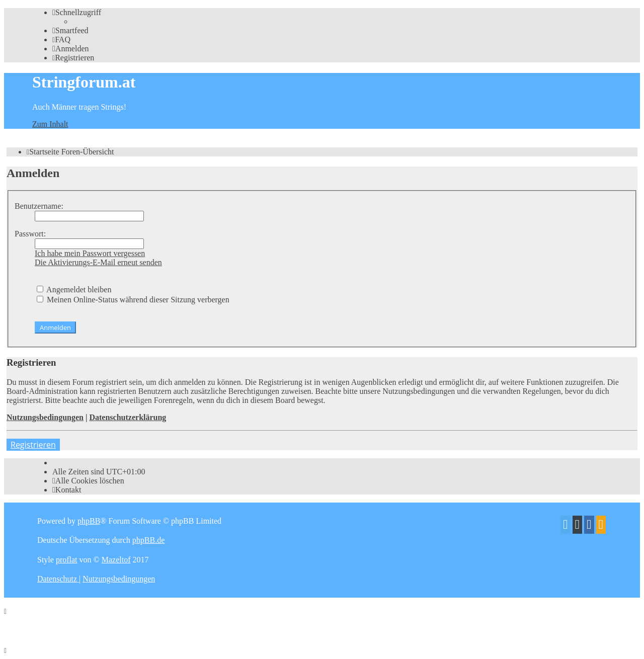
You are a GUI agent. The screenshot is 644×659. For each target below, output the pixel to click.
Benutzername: (39, 206)
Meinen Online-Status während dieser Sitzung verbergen (133, 300)
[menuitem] (70, 30)
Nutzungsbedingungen (45, 417)
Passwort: (30, 234)
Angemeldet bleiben (74, 290)
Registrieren (33, 445)
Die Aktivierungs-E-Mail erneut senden (98, 262)
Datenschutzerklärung (128, 417)
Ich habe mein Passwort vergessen (90, 253)
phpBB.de (148, 540)
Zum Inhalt (50, 124)
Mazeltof (116, 560)
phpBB (89, 521)
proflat (67, 560)
